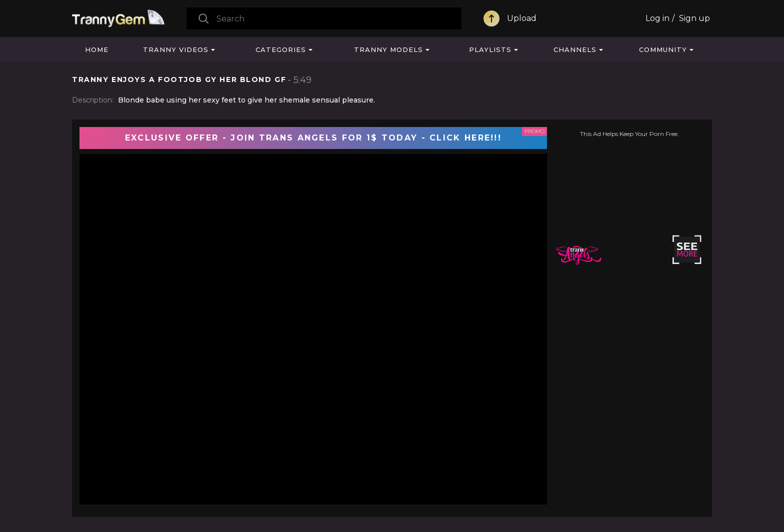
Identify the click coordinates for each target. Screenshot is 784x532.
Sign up (694, 18)
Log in (657, 18)
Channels (575, 49)
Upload (522, 18)
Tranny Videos (176, 49)
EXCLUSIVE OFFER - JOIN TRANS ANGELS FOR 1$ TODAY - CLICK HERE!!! (313, 138)
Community (663, 49)
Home (97, 49)
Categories (281, 49)
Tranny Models (388, 49)
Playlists (490, 49)
